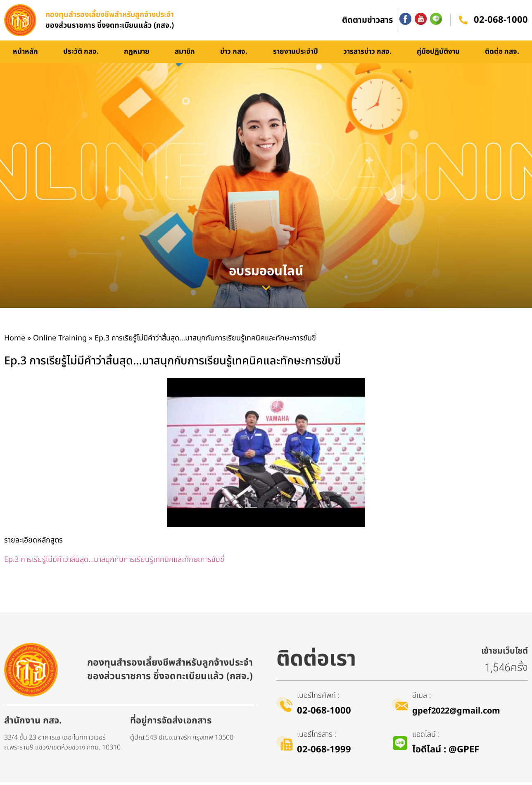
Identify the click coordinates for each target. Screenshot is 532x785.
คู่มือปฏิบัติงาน (438, 55)
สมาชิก (185, 55)
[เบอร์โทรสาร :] (285, 746)
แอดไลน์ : (426, 737)
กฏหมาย (137, 55)
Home (15, 341)
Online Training (60, 341)
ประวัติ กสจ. (81, 55)
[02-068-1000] (463, 22)
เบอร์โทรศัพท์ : (318, 698)
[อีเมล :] (400, 707)
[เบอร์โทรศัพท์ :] (285, 707)
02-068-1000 (501, 22)
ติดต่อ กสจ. (502, 55)
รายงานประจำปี (296, 55)
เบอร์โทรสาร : (317, 737)
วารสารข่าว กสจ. (367, 55)
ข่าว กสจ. (234, 55)
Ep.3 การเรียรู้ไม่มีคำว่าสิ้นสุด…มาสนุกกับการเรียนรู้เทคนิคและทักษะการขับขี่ (114, 563)
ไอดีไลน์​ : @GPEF (446, 753)
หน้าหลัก (25, 55)
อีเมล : (422, 698)
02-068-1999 (324, 753)
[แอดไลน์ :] (400, 746)
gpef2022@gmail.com (457, 714)
